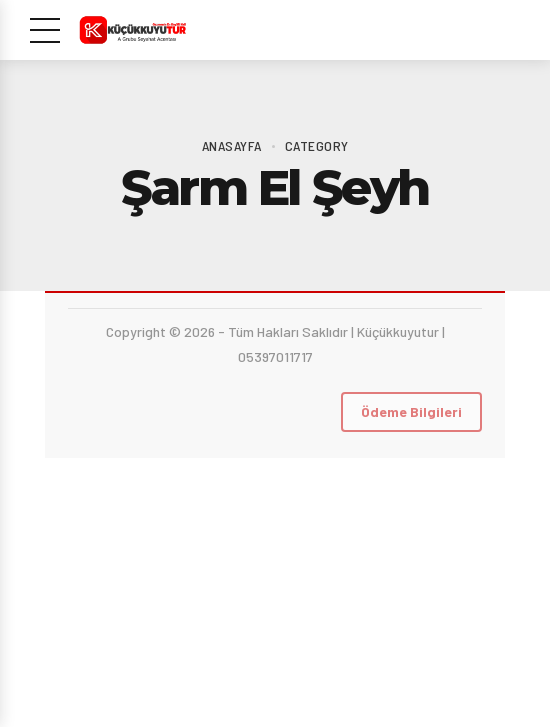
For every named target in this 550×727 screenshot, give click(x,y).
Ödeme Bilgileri (411, 411)
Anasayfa (232, 145)
